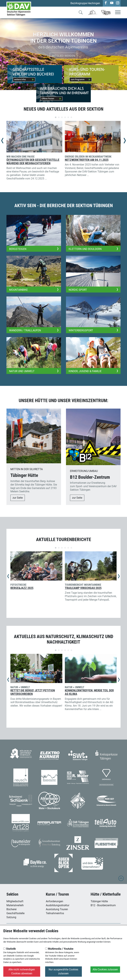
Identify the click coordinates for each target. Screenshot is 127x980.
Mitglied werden (63, 56)
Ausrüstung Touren (57, 909)
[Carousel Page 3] (62, 117)
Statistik (10, 949)
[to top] (121, 880)
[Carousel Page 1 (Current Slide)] (56, 117)
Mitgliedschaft (15, 901)
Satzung (11, 917)
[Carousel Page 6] (71, 117)
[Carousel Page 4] (65, 117)
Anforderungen (54, 901)
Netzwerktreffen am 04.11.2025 (87, 160)
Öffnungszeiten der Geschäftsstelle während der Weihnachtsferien (33, 162)
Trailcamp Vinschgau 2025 (83, 588)
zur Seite (18, 498)
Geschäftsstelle (15, 913)
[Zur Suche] (81, 13)
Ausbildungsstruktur (58, 905)
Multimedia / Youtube (59, 949)
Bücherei (11, 909)
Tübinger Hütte (99, 901)
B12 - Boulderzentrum (103, 905)
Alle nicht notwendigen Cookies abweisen (22, 971)
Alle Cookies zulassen (105, 969)
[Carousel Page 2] (59, 117)
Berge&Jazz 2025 (22, 588)
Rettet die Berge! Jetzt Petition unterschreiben (33, 692)
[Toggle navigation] (118, 13)
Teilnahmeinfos (55, 913)
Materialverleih (15, 905)
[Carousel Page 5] (68, 117)
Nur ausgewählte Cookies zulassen (63, 971)
